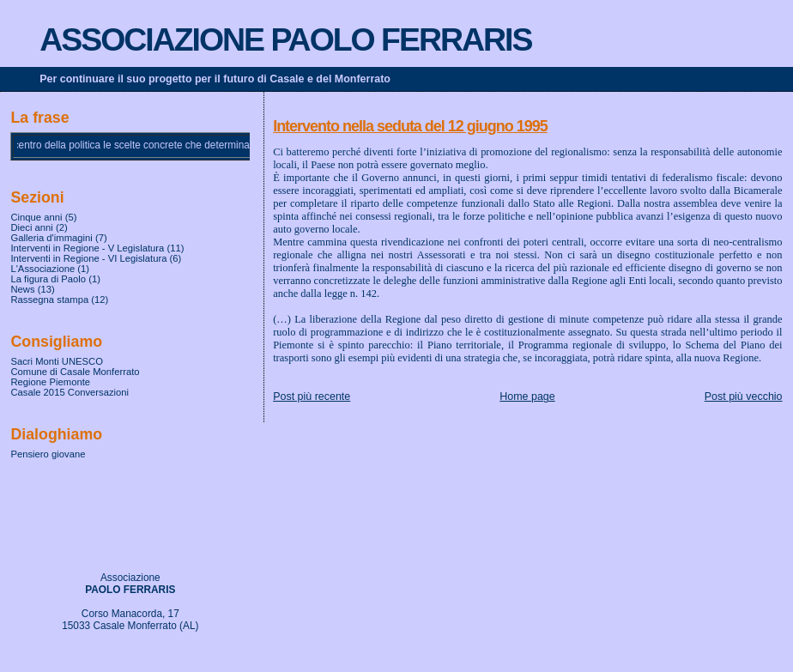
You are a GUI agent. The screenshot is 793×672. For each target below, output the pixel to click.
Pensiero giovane (48, 454)
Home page (527, 397)
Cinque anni (36, 217)
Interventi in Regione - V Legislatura (87, 248)
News (22, 289)
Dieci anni (31, 227)
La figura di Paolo (48, 279)
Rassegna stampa (49, 300)
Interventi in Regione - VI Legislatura (88, 258)
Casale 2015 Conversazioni (70, 392)
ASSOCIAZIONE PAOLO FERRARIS (285, 39)
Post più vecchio (744, 397)
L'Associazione (42, 269)
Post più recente (312, 397)
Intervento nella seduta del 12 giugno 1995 (410, 126)
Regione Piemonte (50, 382)
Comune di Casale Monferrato (75, 372)
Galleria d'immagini (51, 238)
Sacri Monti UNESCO (57, 361)
